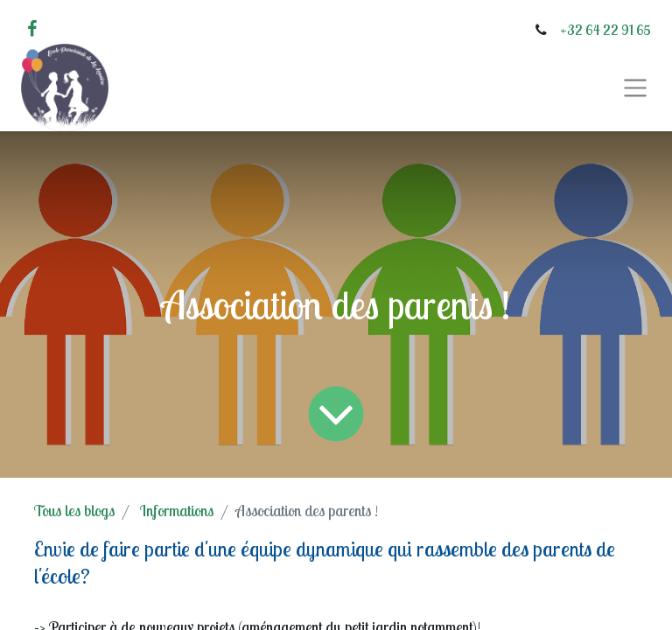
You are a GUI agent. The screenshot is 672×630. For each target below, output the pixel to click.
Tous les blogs (74, 511)
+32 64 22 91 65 (605, 30)
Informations (177, 511)
